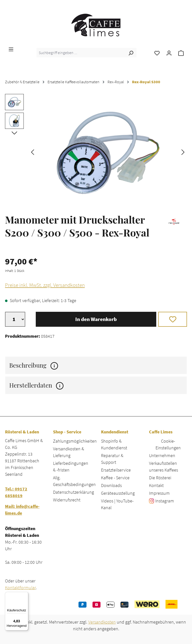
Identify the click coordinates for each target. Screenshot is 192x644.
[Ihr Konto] (169, 53)
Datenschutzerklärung (73, 492)
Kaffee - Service (115, 478)
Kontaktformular (20, 588)
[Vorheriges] (32, 152)
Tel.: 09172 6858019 (16, 492)
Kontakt (156, 485)
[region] (96, 152)
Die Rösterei (160, 478)
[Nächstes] (183, 152)
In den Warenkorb (96, 319)
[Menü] (11, 49)
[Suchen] (131, 53)
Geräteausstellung (118, 493)
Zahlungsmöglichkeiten (75, 441)
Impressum (159, 493)
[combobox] (81, 53)
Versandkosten (102, 622)
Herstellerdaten (36, 385)
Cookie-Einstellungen (168, 444)
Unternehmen (162, 455)
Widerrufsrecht (67, 500)
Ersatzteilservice (116, 470)
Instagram (165, 501)
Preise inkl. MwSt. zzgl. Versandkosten (45, 285)
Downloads (111, 485)
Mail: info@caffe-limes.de (22, 510)
